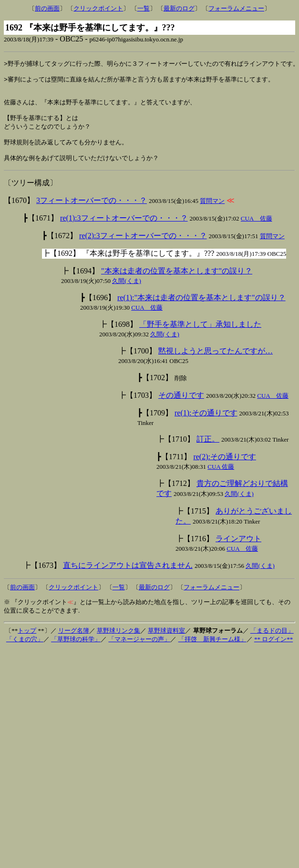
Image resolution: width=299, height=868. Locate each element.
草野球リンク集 (119, 642)
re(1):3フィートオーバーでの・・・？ (124, 230)
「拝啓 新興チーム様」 (212, 651)
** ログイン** (273, 651)
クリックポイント (98, 8)
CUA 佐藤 (257, 230)
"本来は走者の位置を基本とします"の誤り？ (177, 283)
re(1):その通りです (206, 425)
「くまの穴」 (25, 651)
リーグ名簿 (74, 642)
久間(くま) (127, 293)
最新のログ (179, 8)
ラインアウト (238, 550)
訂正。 (208, 451)
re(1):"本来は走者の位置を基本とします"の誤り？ (201, 309)
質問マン (212, 213)
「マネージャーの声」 (139, 651)
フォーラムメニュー (236, 8)
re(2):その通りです (225, 469)
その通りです (181, 407)
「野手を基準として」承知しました (200, 336)
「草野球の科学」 (76, 651)
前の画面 (47, 8)
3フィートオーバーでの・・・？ (92, 212)
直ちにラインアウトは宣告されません (128, 577)
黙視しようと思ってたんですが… (216, 363)
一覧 (144, 8)
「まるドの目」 (272, 642)
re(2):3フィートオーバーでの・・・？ (143, 247)
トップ (27, 642)
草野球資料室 (166, 642)
